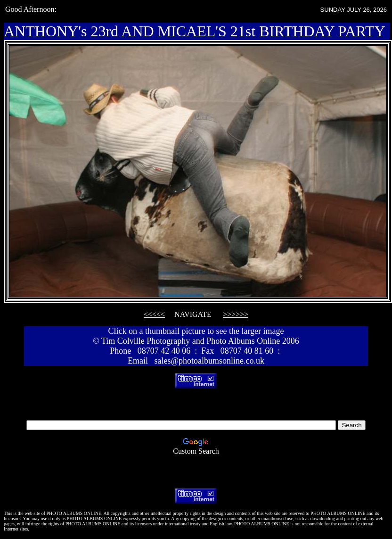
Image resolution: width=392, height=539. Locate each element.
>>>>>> (236, 314)
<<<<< (154, 314)
